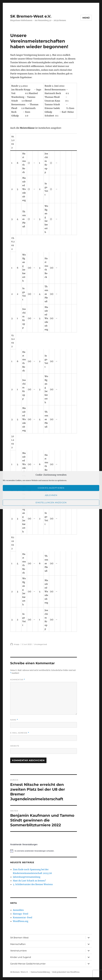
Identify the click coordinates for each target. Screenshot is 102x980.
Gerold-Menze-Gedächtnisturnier (28, 964)
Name (14, 720)
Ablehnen (51, 495)
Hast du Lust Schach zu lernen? (29, 881)
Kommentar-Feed (23, 917)
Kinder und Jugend (21, 957)
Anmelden (18, 910)
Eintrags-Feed (21, 914)
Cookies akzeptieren (51, 488)
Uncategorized (40, 644)
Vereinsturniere (18, 951)
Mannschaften (18, 944)
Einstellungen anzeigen (51, 503)
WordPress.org (21, 921)
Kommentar (18, 680)
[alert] (44, 851)
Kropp (17, 644)
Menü (86, 18)
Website (15, 746)
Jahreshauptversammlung (27, 877)
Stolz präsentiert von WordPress (66, 972)
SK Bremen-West (19, 938)
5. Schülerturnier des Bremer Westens (33, 884)
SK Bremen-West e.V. (31, 16)
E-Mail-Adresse (20, 733)
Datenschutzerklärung (40, 972)
